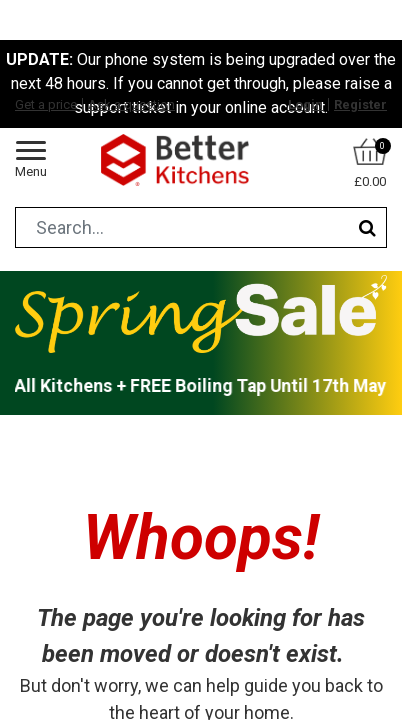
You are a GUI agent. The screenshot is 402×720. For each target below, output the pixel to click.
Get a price (46, 104)
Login (305, 104)
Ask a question (131, 104)
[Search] (367, 227)
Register (360, 104)
